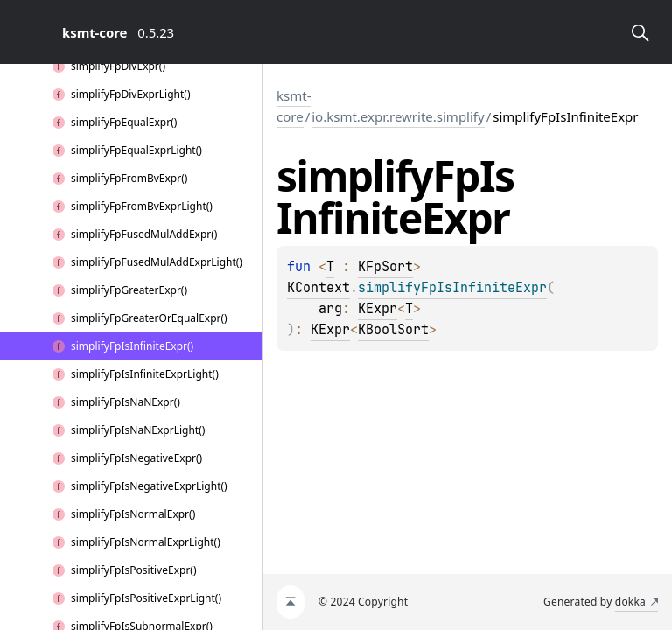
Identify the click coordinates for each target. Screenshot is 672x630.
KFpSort (385, 267)
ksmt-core (294, 106)
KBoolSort (393, 330)
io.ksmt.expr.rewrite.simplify (398, 116)
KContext (318, 288)
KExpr (378, 309)
